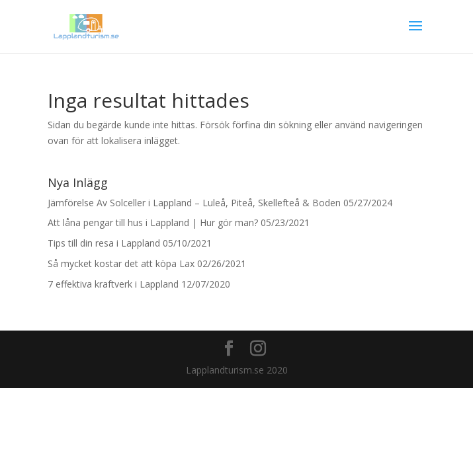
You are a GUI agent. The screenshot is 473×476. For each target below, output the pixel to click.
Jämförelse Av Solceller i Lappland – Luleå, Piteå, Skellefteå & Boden (194, 203)
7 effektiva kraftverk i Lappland (113, 284)
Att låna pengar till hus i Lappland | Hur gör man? (153, 222)
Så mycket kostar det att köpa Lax (121, 263)
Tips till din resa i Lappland (104, 243)
